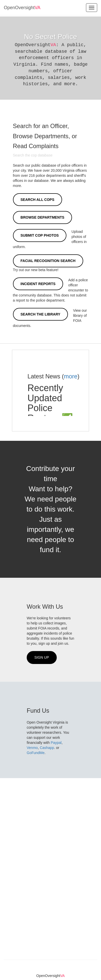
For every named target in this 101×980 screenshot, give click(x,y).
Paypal (56, 743)
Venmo (32, 748)
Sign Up (42, 657)
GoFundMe (36, 753)
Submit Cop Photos (40, 235)
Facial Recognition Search (48, 261)
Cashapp (47, 748)
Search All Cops (38, 200)
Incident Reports (38, 284)
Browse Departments (42, 217)
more (71, 376)
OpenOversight (22, 8)
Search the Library (41, 314)
